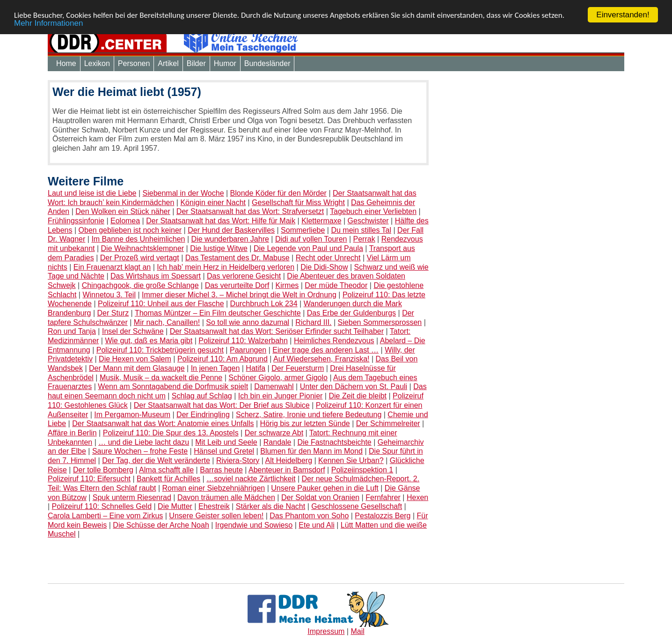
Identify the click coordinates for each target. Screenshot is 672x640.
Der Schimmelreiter (388, 423)
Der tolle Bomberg (103, 470)
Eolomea (125, 221)
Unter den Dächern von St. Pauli (354, 386)
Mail (357, 631)
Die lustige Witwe (219, 248)
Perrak (364, 239)
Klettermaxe (321, 221)
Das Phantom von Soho (309, 516)
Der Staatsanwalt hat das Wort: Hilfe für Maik (221, 221)
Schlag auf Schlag (202, 396)
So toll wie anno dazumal (248, 322)
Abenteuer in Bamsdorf (287, 470)
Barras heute (221, 470)
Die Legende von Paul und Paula (308, 248)
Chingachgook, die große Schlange (140, 285)
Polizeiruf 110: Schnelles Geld (102, 506)
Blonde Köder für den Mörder (278, 193)
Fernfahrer (383, 497)
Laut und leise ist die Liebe (92, 193)
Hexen (417, 497)
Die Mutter (175, 506)
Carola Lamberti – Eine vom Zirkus (105, 516)
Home (66, 63)
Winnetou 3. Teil (109, 295)
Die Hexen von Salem (135, 359)
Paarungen (248, 350)
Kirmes (287, 285)
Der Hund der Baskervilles (231, 230)
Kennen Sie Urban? (351, 460)
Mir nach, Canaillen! (167, 322)
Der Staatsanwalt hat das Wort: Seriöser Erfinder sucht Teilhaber (277, 331)
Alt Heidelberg (289, 460)
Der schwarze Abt (274, 433)
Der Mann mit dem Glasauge (137, 368)
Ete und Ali (317, 525)
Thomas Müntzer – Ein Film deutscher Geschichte (218, 313)
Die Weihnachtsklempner (143, 248)
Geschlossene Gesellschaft (357, 506)
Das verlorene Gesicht (244, 276)
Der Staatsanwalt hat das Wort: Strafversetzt (250, 211)
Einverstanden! (623, 15)
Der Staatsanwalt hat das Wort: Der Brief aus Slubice (222, 405)
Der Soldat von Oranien (320, 497)
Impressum (326, 631)
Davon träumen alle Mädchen (226, 497)
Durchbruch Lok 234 (264, 304)
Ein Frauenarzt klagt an (112, 267)
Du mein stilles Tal (361, 230)
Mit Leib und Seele (226, 442)
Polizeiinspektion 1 (362, 470)
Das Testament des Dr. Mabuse (237, 258)
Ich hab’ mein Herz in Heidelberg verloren (226, 267)
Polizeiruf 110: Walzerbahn (243, 341)
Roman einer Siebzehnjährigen (214, 488)
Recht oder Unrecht (328, 258)
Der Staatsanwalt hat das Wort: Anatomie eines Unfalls (163, 423)
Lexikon (97, 63)
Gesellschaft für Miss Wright (298, 202)
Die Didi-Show (324, 267)
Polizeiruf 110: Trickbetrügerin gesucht (160, 350)
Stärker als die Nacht (271, 506)
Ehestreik (214, 506)
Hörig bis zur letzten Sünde (305, 423)
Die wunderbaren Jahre (230, 239)
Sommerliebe (303, 230)
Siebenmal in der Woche (183, 193)
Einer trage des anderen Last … (325, 350)
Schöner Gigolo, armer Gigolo (278, 378)
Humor (225, 63)
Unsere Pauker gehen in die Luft (325, 488)
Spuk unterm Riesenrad (132, 497)
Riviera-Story (238, 460)
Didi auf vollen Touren (311, 239)
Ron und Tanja (72, 331)
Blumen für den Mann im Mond (311, 451)
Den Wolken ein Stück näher (123, 211)
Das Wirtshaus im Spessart (156, 276)
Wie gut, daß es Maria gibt (149, 341)
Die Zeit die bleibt (358, 396)
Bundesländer (267, 63)
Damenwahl (274, 386)
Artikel (168, 63)
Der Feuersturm (298, 368)
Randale (278, 442)
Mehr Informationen (48, 23)
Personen (134, 63)
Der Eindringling (203, 414)
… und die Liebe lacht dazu (144, 442)
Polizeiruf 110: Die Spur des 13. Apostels (171, 433)
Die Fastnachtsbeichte (334, 442)
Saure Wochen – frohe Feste (140, 451)
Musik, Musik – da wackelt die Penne (161, 378)
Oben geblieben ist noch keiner (130, 230)
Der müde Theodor (336, 285)
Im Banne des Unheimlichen (138, 239)
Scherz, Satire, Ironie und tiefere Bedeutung (309, 414)
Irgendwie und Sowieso (254, 525)
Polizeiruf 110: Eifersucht (89, 479)
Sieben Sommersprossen (380, 322)
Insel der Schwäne (133, 331)
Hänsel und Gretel (224, 451)
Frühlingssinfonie (76, 221)
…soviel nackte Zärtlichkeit (251, 479)
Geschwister (368, 221)
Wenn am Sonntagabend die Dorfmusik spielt (173, 386)
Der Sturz (113, 313)
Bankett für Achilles (168, 479)
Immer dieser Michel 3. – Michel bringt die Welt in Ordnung (239, 295)
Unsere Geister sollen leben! (216, 516)
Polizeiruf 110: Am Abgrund (223, 359)
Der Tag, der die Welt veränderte (156, 460)
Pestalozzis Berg (383, 516)
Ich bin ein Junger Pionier (281, 396)
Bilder (196, 63)
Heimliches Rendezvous (334, 341)
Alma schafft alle (166, 470)
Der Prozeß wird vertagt (140, 258)
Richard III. (313, 322)
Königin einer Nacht (213, 202)
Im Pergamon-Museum (132, 414)
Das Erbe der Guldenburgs (351, 313)
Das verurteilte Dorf (237, 285)
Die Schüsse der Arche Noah (161, 525)
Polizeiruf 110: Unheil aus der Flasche (161, 304)
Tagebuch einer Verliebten (373, 211)
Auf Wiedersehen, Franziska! (321, 359)
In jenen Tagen (215, 368)
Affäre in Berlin (72, 433)
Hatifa (256, 368)
